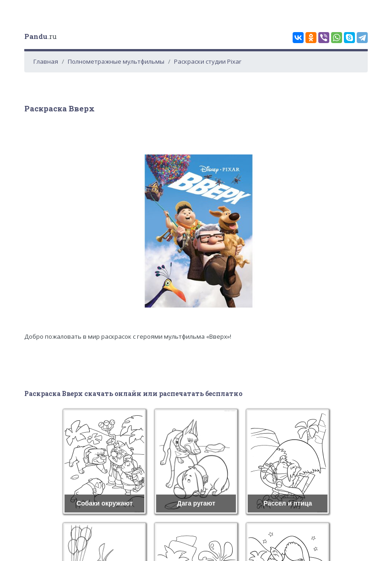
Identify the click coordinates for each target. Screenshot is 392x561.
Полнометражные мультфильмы (116, 61)
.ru (41, 36)
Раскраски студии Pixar (208, 61)
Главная (46, 61)
